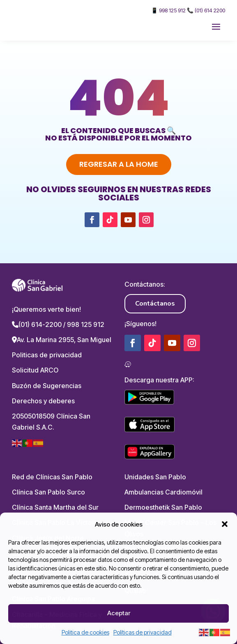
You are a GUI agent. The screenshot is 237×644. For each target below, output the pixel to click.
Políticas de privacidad (143, 632)
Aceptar (119, 613)
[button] (225, 524)
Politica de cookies (85, 632)
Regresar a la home (119, 164)
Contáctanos (155, 304)
